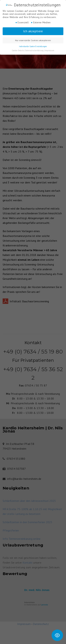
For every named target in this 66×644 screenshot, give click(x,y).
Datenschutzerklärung (34, 50)
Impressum (50, 50)
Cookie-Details (18, 50)
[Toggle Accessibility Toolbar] (57, 635)
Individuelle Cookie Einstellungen (33, 46)
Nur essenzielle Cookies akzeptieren (33, 40)
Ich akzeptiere (33, 31)
